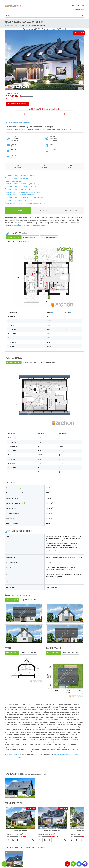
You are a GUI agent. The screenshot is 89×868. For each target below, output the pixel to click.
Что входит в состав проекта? (19, 123)
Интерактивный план (49, 237)
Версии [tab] (44, 210)
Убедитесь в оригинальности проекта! (32, 225)
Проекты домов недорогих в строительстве (24, 198)
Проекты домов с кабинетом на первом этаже (25, 203)
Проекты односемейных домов (18, 200)
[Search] (44, 16)
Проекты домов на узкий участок (19, 195)
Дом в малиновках (21, 830)
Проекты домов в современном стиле (21, 186)
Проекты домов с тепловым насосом (21, 175)
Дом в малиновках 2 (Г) (52, 830)
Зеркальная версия (30, 237)
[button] (67, 864)
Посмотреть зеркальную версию (33, 25)
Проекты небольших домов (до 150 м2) (22, 184)
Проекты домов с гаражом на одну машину (24, 192)
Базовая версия (11, 25)
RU (74, 5)
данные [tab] (18, 210)
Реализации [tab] (71, 210)
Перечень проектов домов (16, 178)
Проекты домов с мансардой (17, 189)
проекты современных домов (66, 754)
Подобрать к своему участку (18, 241)
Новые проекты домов (15, 181)
